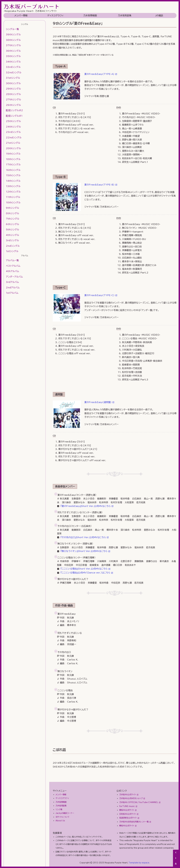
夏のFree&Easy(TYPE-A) (99, 74)
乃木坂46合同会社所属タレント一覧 (134, 822)
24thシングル (13, 127)
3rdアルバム (12, 282)
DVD (119, 108)
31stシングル (13, 78)
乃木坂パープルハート (32, 6)
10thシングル (13, 203)
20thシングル (13, 148)
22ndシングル (14, 137)
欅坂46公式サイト (127, 826)
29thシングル (13, 89)
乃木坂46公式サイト (128, 795)
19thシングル (13, 154)
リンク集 (59, 809)
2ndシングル (13, 246)
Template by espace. (139, 863)
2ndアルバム (13, 288)
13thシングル (13, 186)
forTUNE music (127, 806)
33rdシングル (13, 67)
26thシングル (13, 105)
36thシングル (13, 51)
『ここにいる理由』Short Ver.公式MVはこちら (84, 569)
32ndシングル (14, 72)
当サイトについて (63, 817)
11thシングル (13, 197)
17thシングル (13, 165)
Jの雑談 (159, 15)
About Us (60, 821)
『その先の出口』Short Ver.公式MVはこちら (83, 537)
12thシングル (13, 192)
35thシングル (13, 56)
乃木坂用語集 (125, 15)
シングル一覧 (12, 29)
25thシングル (13, 121)
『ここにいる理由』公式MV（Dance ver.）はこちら (85, 573)
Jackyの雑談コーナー (65, 813)
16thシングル (13, 170)
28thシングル (13, 94)
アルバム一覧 (12, 260)
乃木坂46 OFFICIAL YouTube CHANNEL (139, 802)
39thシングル (13, 34)
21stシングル (13, 143)
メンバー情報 (21, 15)
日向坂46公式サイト (128, 814)
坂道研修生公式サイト (128, 818)
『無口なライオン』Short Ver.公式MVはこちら (84, 551)
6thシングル (13, 224)
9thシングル (13, 208)
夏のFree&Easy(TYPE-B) (99, 185)
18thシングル (13, 159)
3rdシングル (12, 240)
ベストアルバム (13, 266)
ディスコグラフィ (55, 15)
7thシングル (13, 219)
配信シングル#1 (14, 116)
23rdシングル (13, 132)
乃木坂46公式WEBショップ (131, 798)
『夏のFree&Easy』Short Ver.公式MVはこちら (86, 506)
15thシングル (13, 175)
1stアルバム (12, 293)
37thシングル (13, 45)
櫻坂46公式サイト (127, 810)
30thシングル (13, 83)
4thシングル (13, 235)
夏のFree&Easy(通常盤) (98, 402)
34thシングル (13, 62)
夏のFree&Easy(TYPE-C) (99, 295)
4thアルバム (12, 271)
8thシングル (13, 213)
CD (54, 108)
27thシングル (13, 99)
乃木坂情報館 (90, 15)
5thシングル (13, 230)
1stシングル (12, 251)
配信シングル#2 (14, 110)
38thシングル (13, 40)
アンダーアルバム (14, 277)
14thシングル (13, 181)
